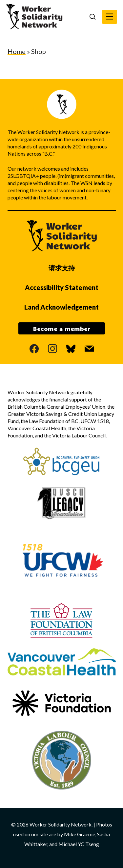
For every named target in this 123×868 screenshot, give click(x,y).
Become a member (62, 329)
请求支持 (62, 268)
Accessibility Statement (62, 287)
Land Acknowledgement (61, 307)
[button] (110, 17)
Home (17, 51)
